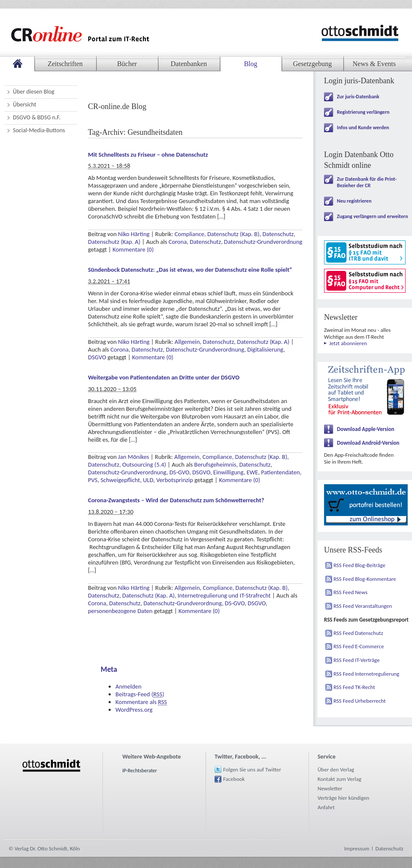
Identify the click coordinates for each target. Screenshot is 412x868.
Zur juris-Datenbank (358, 97)
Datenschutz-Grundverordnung (263, 242)
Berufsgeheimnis (215, 464)
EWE (252, 472)
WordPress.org (134, 710)
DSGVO (97, 357)
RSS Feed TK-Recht (354, 687)
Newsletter (330, 788)
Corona (178, 242)
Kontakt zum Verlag (339, 779)
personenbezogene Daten (120, 611)
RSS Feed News (350, 592)
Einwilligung (229, 472)
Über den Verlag (336, 769)
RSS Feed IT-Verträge (357, 660)
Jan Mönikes (133, 457)
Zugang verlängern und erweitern (373, 216)
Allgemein (187, 342)
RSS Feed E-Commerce (359, 646)
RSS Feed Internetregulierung (367, 674)
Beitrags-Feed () (140, 694)
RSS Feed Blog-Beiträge (359, 565)
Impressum (357, 848)
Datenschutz (278, 234)
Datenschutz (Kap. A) (114, 242)
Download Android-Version (368, 443)
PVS (93, 480)
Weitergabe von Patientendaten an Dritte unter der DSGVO (164, 377)
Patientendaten (280, 472)
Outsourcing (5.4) (144, 464)
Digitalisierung (265, 349)
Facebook (234, 779)
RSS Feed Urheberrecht (360, 701)
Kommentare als (141, 702)
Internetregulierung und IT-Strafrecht (224, 595)
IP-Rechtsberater (140, 771)
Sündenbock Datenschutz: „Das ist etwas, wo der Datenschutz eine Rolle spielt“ (190, 270)
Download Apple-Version (366, 429)
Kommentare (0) (133, 249)
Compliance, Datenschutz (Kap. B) (217, 234)
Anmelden (129, 686)
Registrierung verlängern (363, 112)
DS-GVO (179, 472)
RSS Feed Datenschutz (358, 633)
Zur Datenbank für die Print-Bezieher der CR (367, 182)
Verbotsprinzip (175, 480)
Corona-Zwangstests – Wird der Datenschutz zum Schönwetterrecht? (176, 500)
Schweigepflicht (120, 480)
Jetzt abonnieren (348, 343)
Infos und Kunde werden (363, 127)
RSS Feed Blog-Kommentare (365, 579)
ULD (148, 480)
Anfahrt (326, 807)
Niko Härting (134, 234)
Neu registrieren (354, 201)
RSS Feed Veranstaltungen (363, 606)
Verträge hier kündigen (343, 798)
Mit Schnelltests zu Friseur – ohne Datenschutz (148, 155)
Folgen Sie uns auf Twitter (252, 769)
